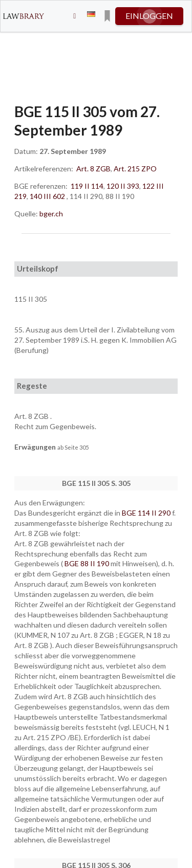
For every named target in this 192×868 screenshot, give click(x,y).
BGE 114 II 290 (147, 513)
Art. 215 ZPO (135, 169)
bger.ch (51, 214)
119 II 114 (87, 186)
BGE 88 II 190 (88, 563)
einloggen (149, 16)
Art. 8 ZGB (93, 169)
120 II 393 (123, 186)
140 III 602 (47, 196)
